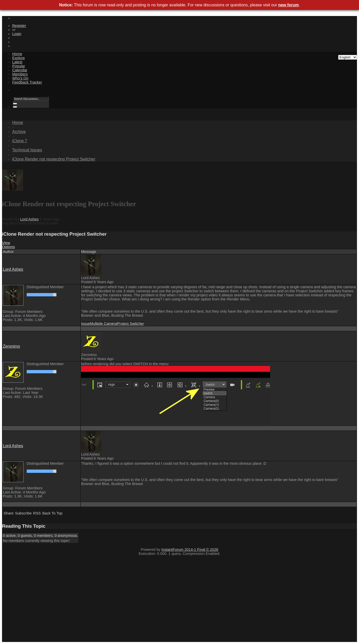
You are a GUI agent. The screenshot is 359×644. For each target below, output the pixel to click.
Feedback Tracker (27, 82)
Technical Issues (27, 150)
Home (17, 54)
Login (17, 34)
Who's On (20, 78)
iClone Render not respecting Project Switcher (54, 159)
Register (19, 26)
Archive (19, 132)
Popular (19, 66)
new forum (288, 5)
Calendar (20, 70)
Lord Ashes (29, 219)
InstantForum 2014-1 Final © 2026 (190, 550)
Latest (17, 62)
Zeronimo (11, 346)
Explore (19, 58)
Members (20, 74)
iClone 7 (20, 141)
